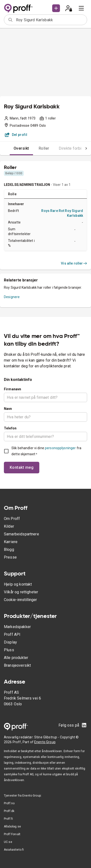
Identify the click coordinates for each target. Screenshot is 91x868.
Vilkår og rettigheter (21, 592)
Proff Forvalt (12, 834)
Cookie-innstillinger (20, 600)
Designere (12, 297)
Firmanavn (12, 389)
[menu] (81, 8)
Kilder (9, 526)
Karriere (11, 542)
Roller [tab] (44, 148)
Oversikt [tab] (21, 148)
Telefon (10, 428)
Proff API (12, 634)
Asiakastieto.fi (14, 850)
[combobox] (50, 20)
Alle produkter (16, 658)
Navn (8, 409)
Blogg (9, 549)
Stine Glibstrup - (47, 737)
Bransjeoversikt (17, 665)
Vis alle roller (74, 263)
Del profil (16, 135)
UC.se (8, 842)
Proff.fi (8, 819)
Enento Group (45, 742)
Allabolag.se (12, 826)
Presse (10, 557)
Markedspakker (17, 627)
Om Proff (12, 519)
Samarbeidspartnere (21, 534)
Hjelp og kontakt (18, 584)
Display (10, 642)
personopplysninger (60, 448)
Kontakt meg (22, 467)
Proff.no (9, 803)
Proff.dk (9, 811)
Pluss (9, 650)
